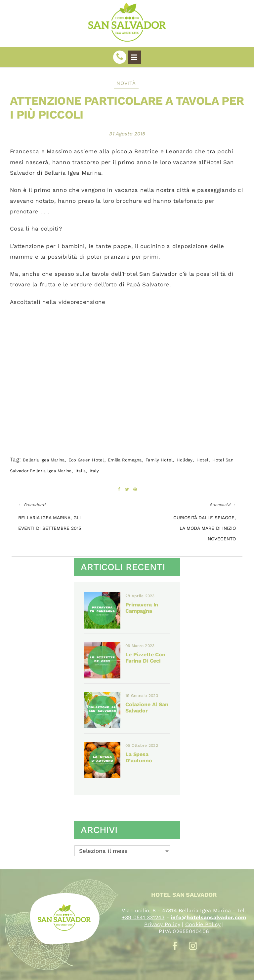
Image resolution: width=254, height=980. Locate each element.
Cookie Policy (203, 924)
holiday (185, 460)
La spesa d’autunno (139, 757)
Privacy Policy (162, 924)
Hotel (202, 460)
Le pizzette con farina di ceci (145, 658)
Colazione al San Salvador (147, 708)
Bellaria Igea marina (44, 460)
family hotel (159, 460)
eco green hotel (86, 460)
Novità (126, 83)
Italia (81, 471)
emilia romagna (125, 460)
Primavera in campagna (142, 608)
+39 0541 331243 (143, 917)
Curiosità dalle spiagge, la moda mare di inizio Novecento (205, 528)
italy (94, 471)
